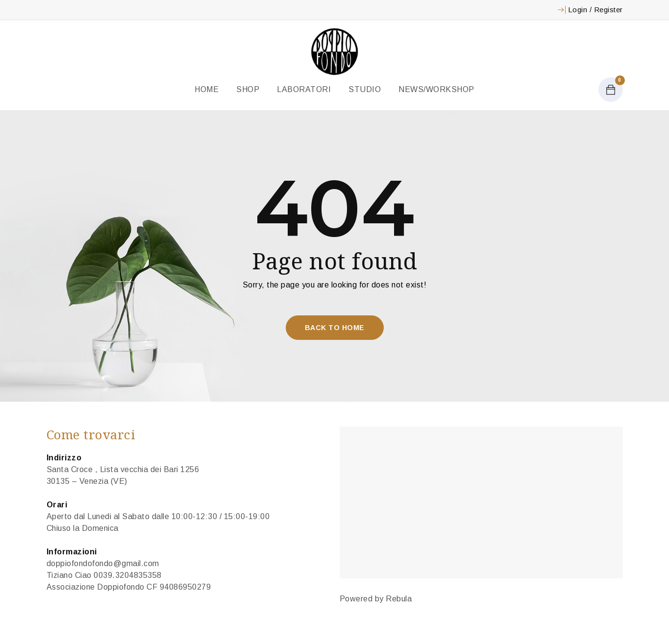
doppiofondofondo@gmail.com (103, 563)
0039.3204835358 (128, 575)
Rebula (399, 599)
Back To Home (335, 328)
